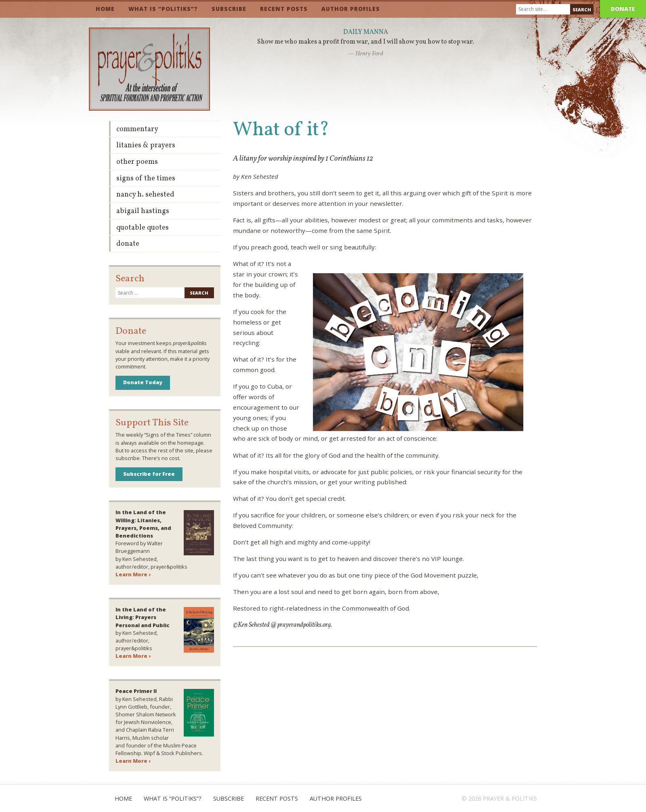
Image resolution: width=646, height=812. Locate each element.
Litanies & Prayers (146, 145)
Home (105, 9)
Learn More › (133, 574)
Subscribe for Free (149, 474)
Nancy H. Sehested (145, 195)
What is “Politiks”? (163, 9)
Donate (623, 9)
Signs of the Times (146, 179)
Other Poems (137, 162)
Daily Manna (366, 32)
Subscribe (229, 9)
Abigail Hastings (143, 211)
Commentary (137, 129)
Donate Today (143, 382)
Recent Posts (284, 9)
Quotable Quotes (143, 228)
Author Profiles (351, 9)
